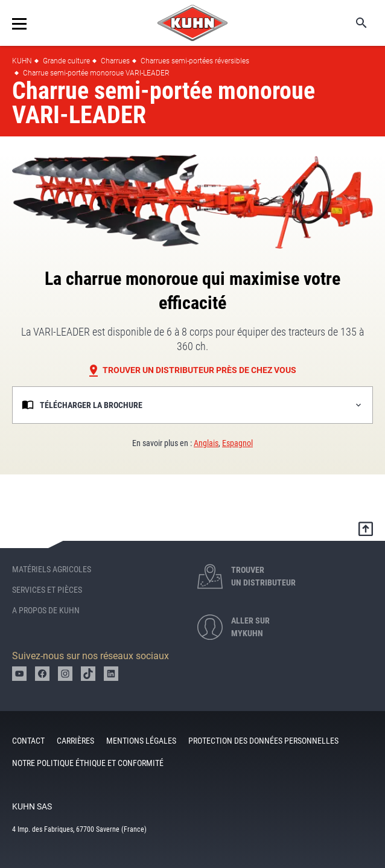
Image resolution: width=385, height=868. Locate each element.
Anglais (206, 443)
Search (353, 23)
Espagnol (237, 443)
